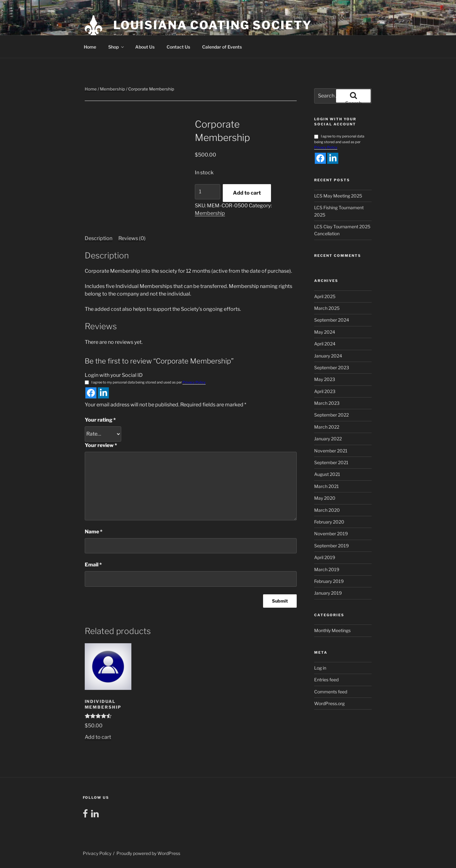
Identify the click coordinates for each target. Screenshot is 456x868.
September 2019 (331, 546)
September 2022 (331, 415)
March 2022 (327, 427)
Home (90, 47)
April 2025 (325, 296)
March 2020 (327, 510)
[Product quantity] (208, 192)
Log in (320, 668)
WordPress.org (329, 703)
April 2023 (325, 391)
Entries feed (326, 680)
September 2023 (332, 367)
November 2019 (331, 534)
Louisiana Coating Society (213, 25)
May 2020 (325, 498)
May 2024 (325, 332)
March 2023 (327, 403)
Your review (101, 445)
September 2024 (332, 320)
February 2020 (329, 522)
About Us (145, 47)
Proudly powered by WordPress (148, 853)
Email (93, 565)
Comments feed (331, 692)
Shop (116, 47)
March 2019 (327, 569)
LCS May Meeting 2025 (338, 196)
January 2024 (328, 356)
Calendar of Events (222, 47)
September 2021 (331, 462)
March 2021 (327, 486)
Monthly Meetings (332, 630)
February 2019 (329, 581)
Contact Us (178, 47)
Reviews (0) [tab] (132, 238)
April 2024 (325, 344)
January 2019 (328, 593)
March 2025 (327, 308)
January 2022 (328, 439)
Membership (112, 89)
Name (94, 532)
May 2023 (325, 379)
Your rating (100, 420)
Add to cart (247, 193)
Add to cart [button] (98, 737)
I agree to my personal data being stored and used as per (145, 382)
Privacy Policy (194, 382)
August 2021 (327, 474)
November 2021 (331, 451)
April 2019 (325, 557)
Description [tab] (99, 238)
